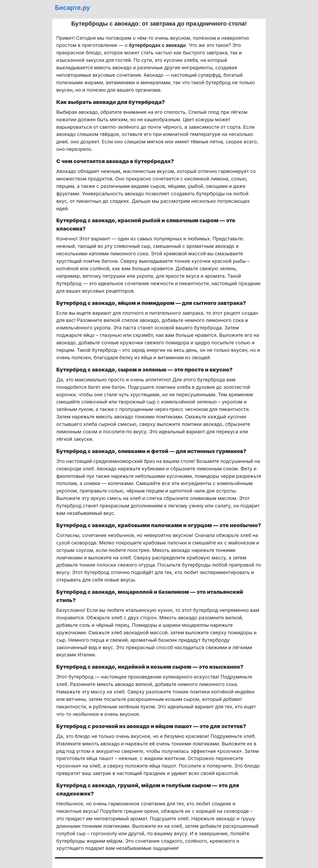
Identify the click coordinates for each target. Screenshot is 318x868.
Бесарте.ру (72, 8)
